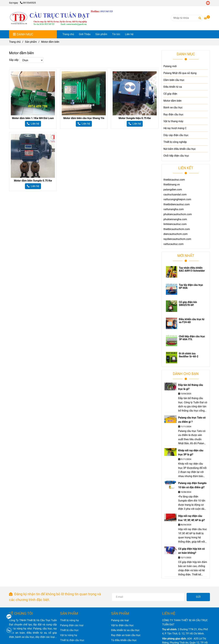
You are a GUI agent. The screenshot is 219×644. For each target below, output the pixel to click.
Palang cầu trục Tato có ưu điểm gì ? (192, 420)
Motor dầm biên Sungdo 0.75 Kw (33, 181)
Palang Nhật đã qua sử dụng (180, 73)
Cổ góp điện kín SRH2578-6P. (188, 304)
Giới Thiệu (85, 34)
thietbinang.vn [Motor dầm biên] (172, 184)
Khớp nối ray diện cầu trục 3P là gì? (191, 453)
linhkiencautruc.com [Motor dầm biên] (175, 224)
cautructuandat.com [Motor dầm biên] (175, 195)
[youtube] (209, 3)
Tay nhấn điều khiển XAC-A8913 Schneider (192, 269)
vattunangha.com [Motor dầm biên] (174, 209)
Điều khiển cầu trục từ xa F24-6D (192, 321)
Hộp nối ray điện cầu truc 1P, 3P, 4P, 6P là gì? (192, 518)
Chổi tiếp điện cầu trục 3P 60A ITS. (192, 338)
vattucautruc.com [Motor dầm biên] (173, 244)
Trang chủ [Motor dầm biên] (15, 42)
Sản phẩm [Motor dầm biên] (31, 42)
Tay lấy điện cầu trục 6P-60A (191, 286)
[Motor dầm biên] (61, 18)
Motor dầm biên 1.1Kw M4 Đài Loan (33, 118)
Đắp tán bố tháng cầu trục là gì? (191, 387)
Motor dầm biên (173, 101)
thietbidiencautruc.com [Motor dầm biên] (177, 204)
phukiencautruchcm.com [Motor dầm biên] (178, 214)
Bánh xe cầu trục (173, 107)
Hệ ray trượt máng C (175, 128)
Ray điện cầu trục (173, 114)
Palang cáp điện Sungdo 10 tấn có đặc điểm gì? (192, 485)
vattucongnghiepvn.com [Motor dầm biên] (177, 199)
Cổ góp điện (170, 94)
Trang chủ (68, 34)
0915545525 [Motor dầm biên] (28, 3)
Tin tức (116, 34)
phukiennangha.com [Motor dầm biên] (175, 219)
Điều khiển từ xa (173, 87)
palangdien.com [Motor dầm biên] (173, 190)
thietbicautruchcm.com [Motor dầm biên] (177, 229)
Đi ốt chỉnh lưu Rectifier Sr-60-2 (189, 355)
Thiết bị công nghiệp (175, 142)
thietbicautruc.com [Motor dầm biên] (174, 180)
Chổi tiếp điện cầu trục (176, 156)
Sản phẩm (101, 34)
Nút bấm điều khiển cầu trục (180, 149)
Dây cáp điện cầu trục (176, 135)
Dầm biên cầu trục (174, 80)
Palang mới (170, 66)
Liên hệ (129, 34)
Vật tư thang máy (173, 121)
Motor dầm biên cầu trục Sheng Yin (84, 118)
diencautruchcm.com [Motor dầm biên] (176, 234)
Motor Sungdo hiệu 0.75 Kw (135, 118)
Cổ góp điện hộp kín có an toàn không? (191, 551)
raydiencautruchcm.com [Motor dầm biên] (177, 239)
